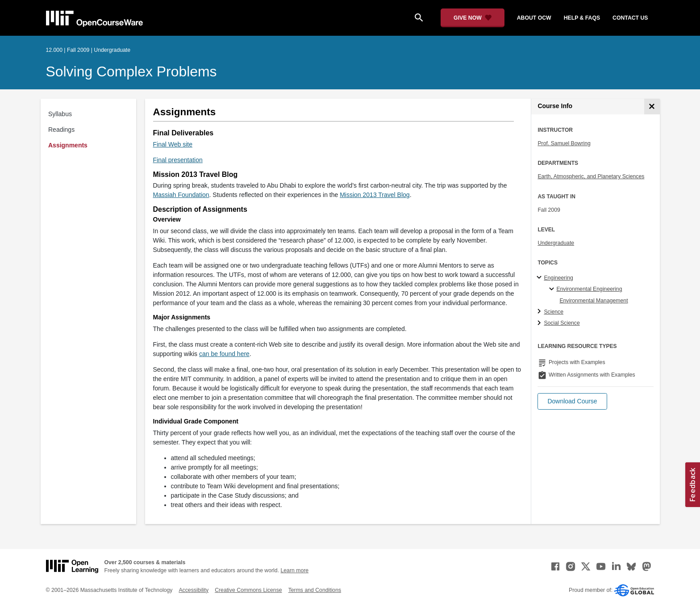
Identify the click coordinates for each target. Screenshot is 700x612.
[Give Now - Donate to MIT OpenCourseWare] (473, 18)
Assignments (68, 145)
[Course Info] (652, 107)
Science (554, 312)
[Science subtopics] (540, 312)
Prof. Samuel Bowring (564, 143)
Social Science (562, 323)
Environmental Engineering (589, 289)
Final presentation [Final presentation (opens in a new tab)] (178, 160)
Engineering (558, 278)
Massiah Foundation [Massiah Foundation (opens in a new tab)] (181, 195)
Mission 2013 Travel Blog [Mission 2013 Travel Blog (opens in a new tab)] (375, 195)
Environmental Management (594, 301)
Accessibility (194, 590)
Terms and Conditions (315, 590)
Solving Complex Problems (131, 71)
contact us (630, 18)
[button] (572, 401)
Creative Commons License (248, 590)
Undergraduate (556, 243)
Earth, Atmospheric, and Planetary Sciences (591, 176)
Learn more (294, 570)
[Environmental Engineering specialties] (553, 289)
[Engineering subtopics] (540, 278)
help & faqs (582, 18)
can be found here (224, 354)
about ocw (534, 18)
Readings (61, 130)
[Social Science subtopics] (540, 323)
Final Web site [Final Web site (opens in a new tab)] (173, 144)
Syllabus (60, 114)
